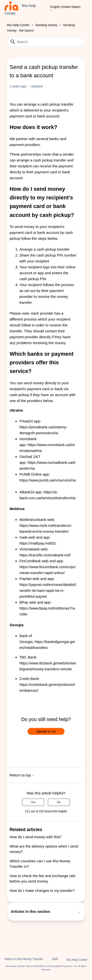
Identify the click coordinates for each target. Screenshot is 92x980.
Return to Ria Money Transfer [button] (24, 959)
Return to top (22, 775)
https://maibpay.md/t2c (38, 543)
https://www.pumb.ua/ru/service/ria (47, 480)
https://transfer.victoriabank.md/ (45, 555)
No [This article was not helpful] (59, 802)
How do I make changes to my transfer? (42, 891)
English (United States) (65, 9)
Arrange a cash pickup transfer (44, 249)
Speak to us (46, 731)
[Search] (46, 42)
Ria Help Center (18, 25)
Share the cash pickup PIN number (48, 255)
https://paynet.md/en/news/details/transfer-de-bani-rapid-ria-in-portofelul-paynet (48, 590)
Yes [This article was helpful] (33, 802)
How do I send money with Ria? (35, 837)
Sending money (46, 25)
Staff (55, 959)
